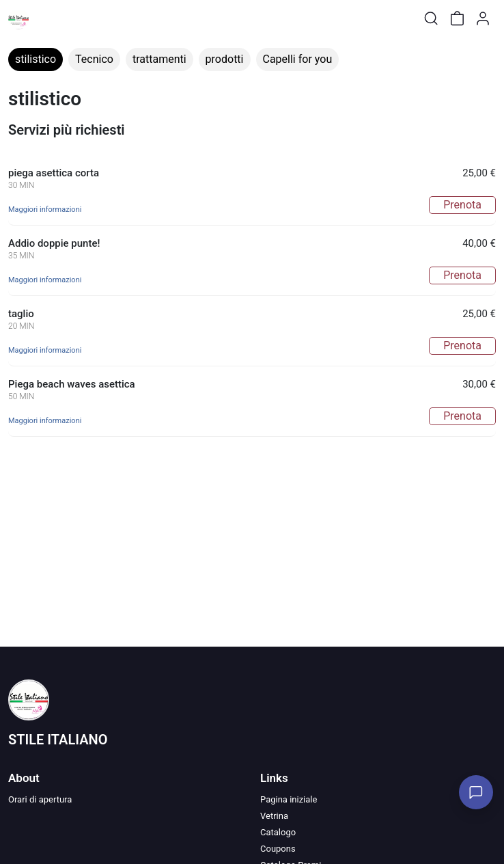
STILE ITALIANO (58, 740)
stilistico (36, 59)
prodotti (225, 59)
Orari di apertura (40, 799)
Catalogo (278, 832)
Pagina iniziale (289, 799)
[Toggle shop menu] (46, 18)
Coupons (278, 849)
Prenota (462, 205)
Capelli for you (298, 59)
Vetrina (274, 816)
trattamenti (159, 59)
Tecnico (94, 59)
